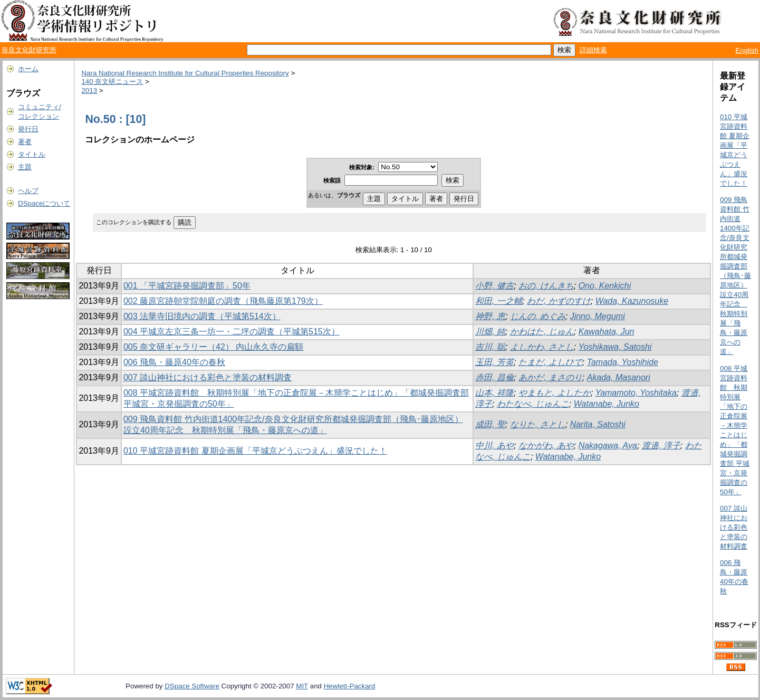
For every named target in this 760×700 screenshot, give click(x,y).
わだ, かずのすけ (559, 301)
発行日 (28, 129)
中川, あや (494, 445)
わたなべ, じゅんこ (533, 404)
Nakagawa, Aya (608, 445)
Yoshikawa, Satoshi (615, 347)
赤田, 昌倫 (494, 377)
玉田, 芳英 (494, 362)
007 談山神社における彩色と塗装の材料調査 (208, 377)
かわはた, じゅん (542, 332)
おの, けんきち (546, 286)
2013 (89, 90)
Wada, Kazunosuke (632, 301)
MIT (302, 686)
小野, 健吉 (494, 286)
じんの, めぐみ (538, 316)
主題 (25, 167)
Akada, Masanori (619, 377)
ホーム (28, 69)
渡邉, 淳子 (661, 445)
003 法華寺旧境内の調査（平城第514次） (202, 316)
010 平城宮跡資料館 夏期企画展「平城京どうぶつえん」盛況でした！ (255, 451)
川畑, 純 (490, 332)
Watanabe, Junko (607, 404)
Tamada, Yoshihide (623, 362)
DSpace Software (192, 686)
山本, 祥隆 (494, 393)
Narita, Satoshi (598, 424)
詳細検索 (593, 50)
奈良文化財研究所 (29, 50)
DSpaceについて (44, 203)
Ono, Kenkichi (605, 286)
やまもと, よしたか (555, 393)
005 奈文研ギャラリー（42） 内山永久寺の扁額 (213, 347)
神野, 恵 (490, 316)
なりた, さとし (538, 424)
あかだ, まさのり (550, 377)
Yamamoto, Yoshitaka (636, 393)
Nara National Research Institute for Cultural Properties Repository (185, 73)
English (747, 50)
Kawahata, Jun (607, 332)
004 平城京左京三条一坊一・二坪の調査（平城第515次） (232, 332)
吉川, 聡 (490, 347)
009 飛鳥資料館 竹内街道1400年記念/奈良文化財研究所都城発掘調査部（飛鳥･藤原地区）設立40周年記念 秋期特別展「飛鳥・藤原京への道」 (735, 276)
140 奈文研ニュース (112, 81)
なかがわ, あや (546, 445)
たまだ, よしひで (550, 362)
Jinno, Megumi (598, 316)
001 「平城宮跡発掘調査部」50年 (187, 286)
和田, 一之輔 (499, 301)
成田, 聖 (490, 424)
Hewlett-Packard (350, 686)
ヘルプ (28, 191)
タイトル (32, 154)
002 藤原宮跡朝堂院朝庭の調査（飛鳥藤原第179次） (223, 301)
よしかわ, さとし (542, 347)
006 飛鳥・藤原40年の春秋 (174, 362)
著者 (25, 142)
